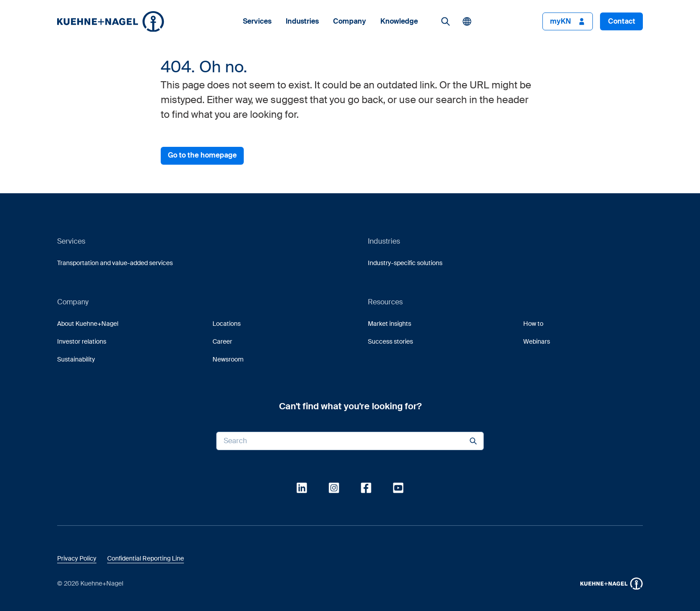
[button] (111, 22)
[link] (446, 21)
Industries (302, 21)
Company (350, 21)
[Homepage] (111, 21)
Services (257, 21)
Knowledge (399, 21)
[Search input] (350, 441)
